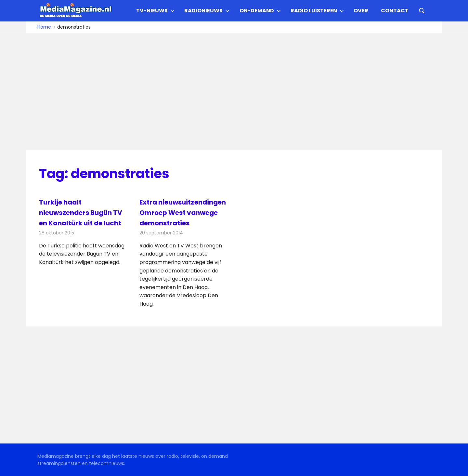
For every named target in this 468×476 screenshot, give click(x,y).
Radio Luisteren (317, 11)
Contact (395, 11)
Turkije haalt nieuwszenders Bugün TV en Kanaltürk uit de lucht (81, 213)
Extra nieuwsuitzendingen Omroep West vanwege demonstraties (183, 213)
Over (361, 11)
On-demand (260, 11)
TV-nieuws (155, 11)
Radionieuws (207, 11)
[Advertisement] (234, 92)
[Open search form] (422, 10)
